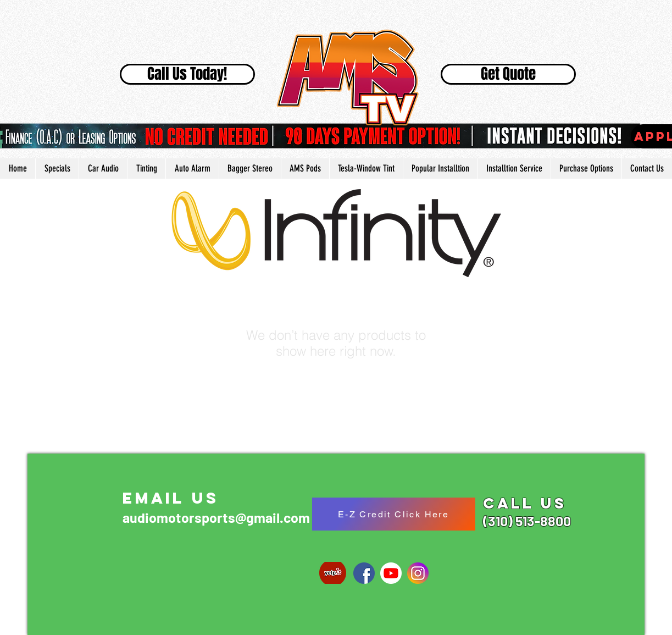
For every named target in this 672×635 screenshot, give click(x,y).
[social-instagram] (418, 573)
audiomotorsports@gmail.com (216, 517)
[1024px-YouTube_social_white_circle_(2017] (391, 573)
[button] (440, 169)
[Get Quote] (508, 74)
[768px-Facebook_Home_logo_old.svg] (364, 573)
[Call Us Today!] (187, 74)
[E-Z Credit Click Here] (394, 514)
